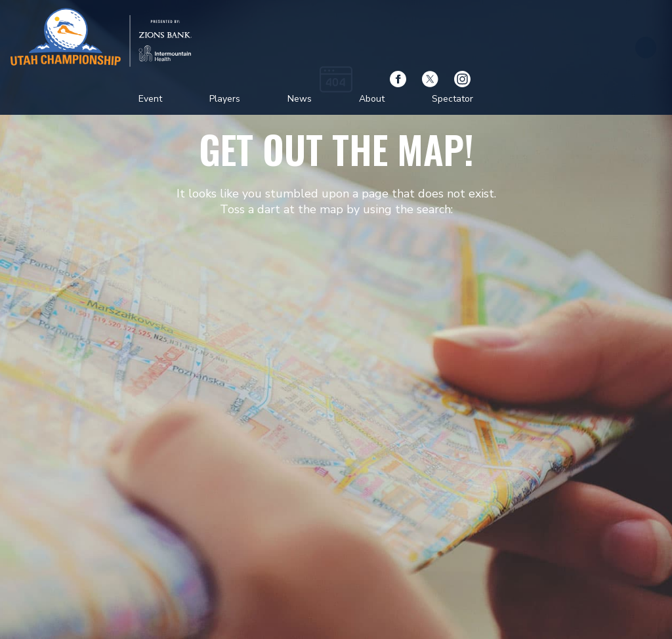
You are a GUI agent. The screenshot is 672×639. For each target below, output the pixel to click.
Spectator (452, 99)
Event (150, 99)
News (300, 99)
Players (225, 99)
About (372, 99)
